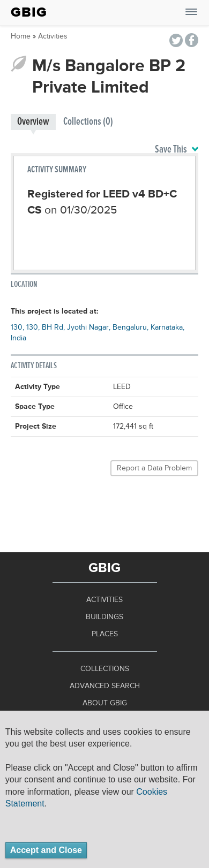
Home (21, 36)
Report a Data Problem (154, 468)
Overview (33, 122)
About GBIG (105, 703)
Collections (105, 669)
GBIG (29, 12)
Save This (177, 150)
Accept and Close (46, 850)
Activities (53, 36)
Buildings (104, 617)
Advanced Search (105, 686)
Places (105, 634)
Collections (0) (88, 122)
